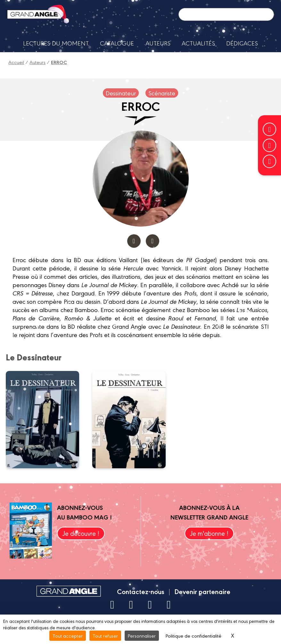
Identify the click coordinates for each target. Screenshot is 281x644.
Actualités (198, 43)
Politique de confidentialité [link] (194, 636)
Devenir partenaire (202, 591)
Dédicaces (242, 43)
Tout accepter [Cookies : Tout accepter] (68, 636)
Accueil (16, 62)
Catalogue (117, 43)
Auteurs (158, 43)
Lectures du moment (56, 43)
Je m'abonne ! (209, 533)
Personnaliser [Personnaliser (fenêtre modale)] (142, 636)
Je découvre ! (81, 533)
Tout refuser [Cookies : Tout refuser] (105, 636)
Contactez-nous (141, 591)
